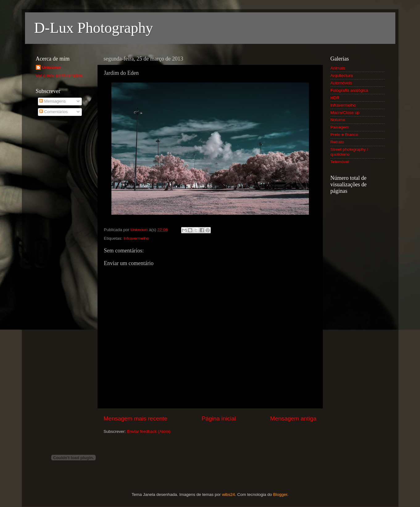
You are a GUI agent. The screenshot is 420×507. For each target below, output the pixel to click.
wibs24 (228, 494)
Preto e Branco (344, 135)
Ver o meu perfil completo (59, 76)
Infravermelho (136, 238)
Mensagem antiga (293, 418)
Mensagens (52, 101)
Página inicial (219, 418)
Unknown (51, 68)
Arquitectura (342, 76)
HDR (335, 98)
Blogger (280, 494)
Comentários (53, 112)
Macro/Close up (345, 113)
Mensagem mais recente (136, 418)
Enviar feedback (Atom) (149, 431)
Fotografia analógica (349, 90)
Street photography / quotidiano (349, 152)
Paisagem (340, 127)
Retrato (337, 142)
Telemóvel (340, 162)
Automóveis (341, 83)
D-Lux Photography (94, 28)
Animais (338, 68)
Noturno (338, 120)
